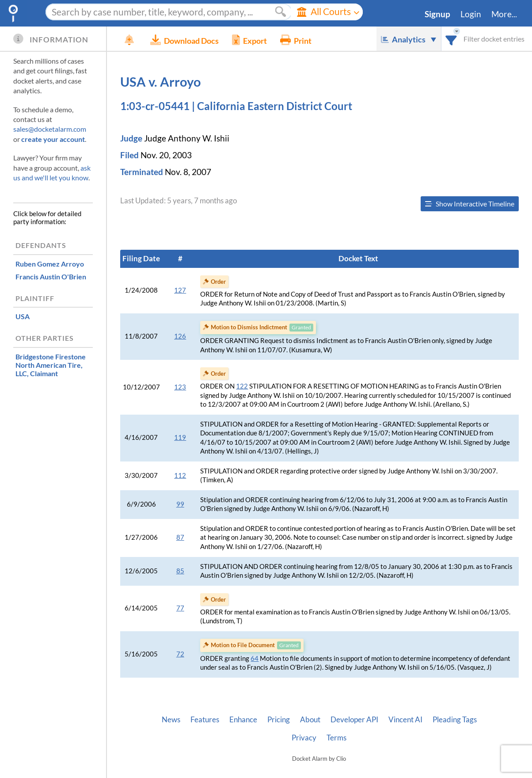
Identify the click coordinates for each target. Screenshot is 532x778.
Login (471, 14)
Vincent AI (405, 720)
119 (180, 437)
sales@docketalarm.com (50, 129)
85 (180, 571)
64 (255, 658)
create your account (53, 139)
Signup (437, 14)
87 (180, 537)
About (310, 720)
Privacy (304, 738)
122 (242, 386)
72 (180, 654)
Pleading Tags (455, 720)
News (171, 720)
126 (180, 336)
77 (180, 608)
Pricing (279, 720)
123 (180, 387)
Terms (336, 738)
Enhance (243, 720)
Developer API (354, 720)
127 (180, 290)
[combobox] (451, 39)
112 (180, 475)
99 (180, 504)
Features (205, 720)
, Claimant (51, 365)
